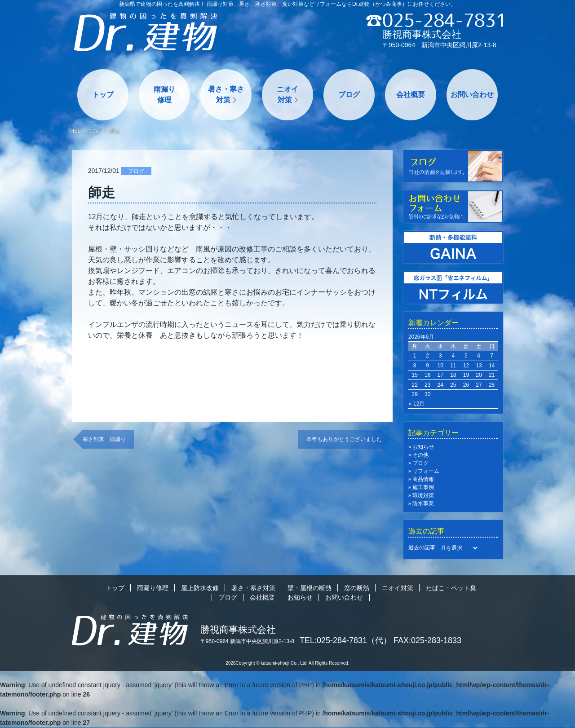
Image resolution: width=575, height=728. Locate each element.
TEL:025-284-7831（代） (345, 640)
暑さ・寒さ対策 (226, 95)
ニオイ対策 (287, 95)
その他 (420, 455)
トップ (103, 95)
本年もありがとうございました (344, 439)
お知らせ (423, 447)
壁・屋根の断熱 (310, 588)
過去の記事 (422, 547)
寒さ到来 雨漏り (104, 439)
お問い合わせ (472, 95)
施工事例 (423, 487)
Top (76, 131)
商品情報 (423, 479)
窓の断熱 (357, 588)
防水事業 (423, 503)
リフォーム (426, 471)
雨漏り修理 (164, 95)
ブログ (349, 95)
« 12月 (417, 404)
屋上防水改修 (200, 588)
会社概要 (411, 95)
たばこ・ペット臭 (451, 588)
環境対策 (423, 495)
